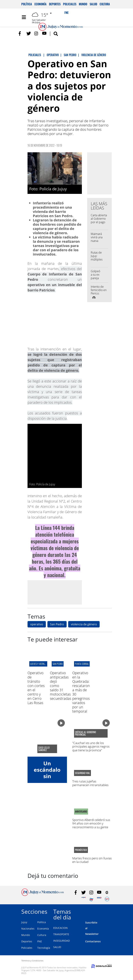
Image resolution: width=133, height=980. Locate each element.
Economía (40, 4)
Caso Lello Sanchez (44, 749)
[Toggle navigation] (24, 17)
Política (27, 4)
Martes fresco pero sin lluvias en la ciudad (92, 860)
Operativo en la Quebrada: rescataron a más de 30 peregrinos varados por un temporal (81, 692)
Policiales (70, 4)
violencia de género (84, 624)
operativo (37, 624)
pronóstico (81, 850)
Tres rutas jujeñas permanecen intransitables (90, 783)
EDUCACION (60, 928)
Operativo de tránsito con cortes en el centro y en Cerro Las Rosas (36, 688)
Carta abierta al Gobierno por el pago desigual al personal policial (99, 224)
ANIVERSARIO (81, 812)
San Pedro (57, 624)
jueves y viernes (38, 664)
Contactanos (93, 941)
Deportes (55, 4)
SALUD (57, 947)
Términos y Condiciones (32, 961)
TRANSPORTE (61, 934)
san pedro (58, 664)
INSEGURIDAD (62, 941)
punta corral (82, 664)
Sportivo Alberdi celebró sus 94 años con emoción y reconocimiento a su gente (91, 823)
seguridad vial (82, 773)
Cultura (105, 4)
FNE (40, 941)
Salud (93, 4)
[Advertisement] (57, 592)
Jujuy (24, 922)
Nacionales (28, 929)
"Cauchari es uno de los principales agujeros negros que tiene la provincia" (91, 747)
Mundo (83, 4)
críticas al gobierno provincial (85, 733)
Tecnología (44, 948)
